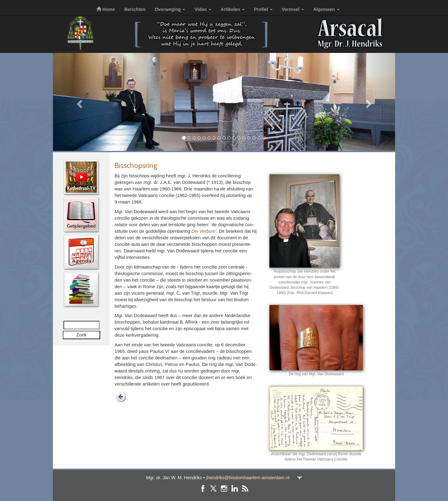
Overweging (170, 9)
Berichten (135, 9)
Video (203, 9)
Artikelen (233, 9)
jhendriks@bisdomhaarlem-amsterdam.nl (248, 478)
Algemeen (326, 9)
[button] (79, 102)
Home (106, 9)
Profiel (263, 9)
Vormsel (293, 9)
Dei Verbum (203, 231)
